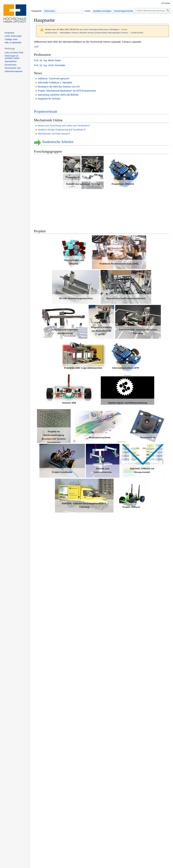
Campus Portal (46, 788)
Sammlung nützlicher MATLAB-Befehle (58, 95)
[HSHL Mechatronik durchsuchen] (153, 11)
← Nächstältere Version (68, 33)
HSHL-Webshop (46, 792)
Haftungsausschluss (79, 861)
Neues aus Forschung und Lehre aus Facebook (63, 126)
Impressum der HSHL (49, 796)
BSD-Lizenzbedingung (50, 842)
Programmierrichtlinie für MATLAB (55, 834)
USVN (41, 784)
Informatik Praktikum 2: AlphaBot (55, 83)
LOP (36, 47)
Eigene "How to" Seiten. (50, 814)
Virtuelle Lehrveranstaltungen (55, 555)
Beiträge (114, 29)
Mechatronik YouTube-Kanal (52, 134)
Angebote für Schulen (49, 99)
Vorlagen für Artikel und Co (52, 818)
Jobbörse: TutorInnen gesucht (53, 79)
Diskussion (104, 29)
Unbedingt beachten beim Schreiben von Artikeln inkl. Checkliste (71, 830)
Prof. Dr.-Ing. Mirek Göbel (47, 60)
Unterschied (51, 33)
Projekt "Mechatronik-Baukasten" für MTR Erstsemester (67, 91)
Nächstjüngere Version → (119, 33)
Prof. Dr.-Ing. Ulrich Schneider (50, 65)
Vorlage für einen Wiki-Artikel (53, 826)
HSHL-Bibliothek (46, 780)
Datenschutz (39, 861)
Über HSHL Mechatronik (57, 861)
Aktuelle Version (87, 33)
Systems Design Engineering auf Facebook (60, 130)
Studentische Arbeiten (58, 142)
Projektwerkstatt (46, 112)
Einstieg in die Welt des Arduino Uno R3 (59, 87)
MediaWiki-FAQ (46, 822)
